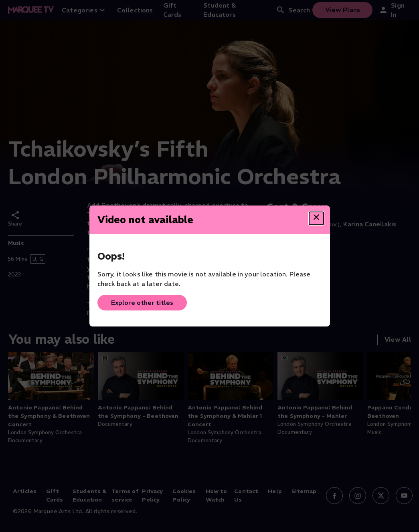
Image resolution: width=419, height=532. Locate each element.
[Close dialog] (316, 218)
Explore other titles (142, 302)
